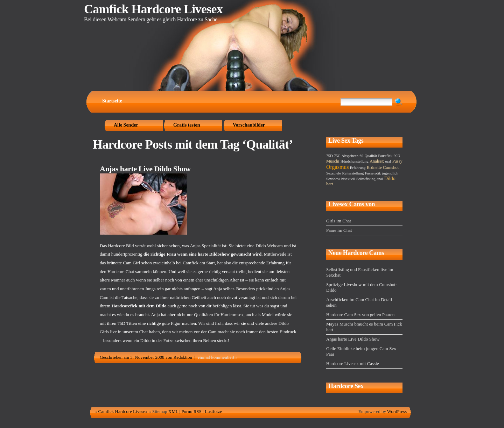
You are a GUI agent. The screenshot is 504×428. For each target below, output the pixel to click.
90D (397, 156)
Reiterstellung (353, 173)
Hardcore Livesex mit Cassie (353, 363)
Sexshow (333, 179)
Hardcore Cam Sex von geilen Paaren (360, 315)
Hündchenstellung (355, 161)
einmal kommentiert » (218, 357)
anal (380, 179)
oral (388, 161)
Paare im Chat (339, 230)
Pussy (397, 161)
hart (330, 184)
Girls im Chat (339, 221)
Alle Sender (126, 125)
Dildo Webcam (269, 246)
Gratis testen (187, 125)
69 (361, 156)
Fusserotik (373, 173)
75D (330, 156)
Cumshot (391, 167)
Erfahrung (358, 167)
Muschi (333, 161)
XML (173, 411)
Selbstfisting (366, 179)
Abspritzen (350, 156)
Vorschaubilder (249, 125)
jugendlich (390, 173)
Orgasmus (338, 167)
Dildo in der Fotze (157, 340)
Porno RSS (191, 411)
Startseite (112, 101)
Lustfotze (213, 411)
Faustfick (385, 156)
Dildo (390, 179)
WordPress (397, 411)
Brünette (374, 167)
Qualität (371, 156)
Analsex (377, 161)
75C (337, 156)
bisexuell (348, 179)
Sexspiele (334, 173)
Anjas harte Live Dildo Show (145, 169)
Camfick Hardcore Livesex (153, 9)
